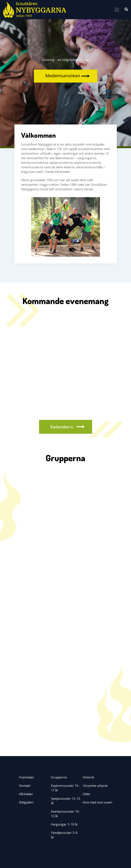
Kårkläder (26, 794)
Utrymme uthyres (95, 786)
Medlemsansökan (63, 76)
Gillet (86, 794)
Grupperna (59, 777)
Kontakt (25, 786)
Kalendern (62, 427)
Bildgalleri (26, 802)
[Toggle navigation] (117, 10)
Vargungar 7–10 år (64, 824)
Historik (89, 777)
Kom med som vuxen (98, 802)
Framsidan (27, 777)
